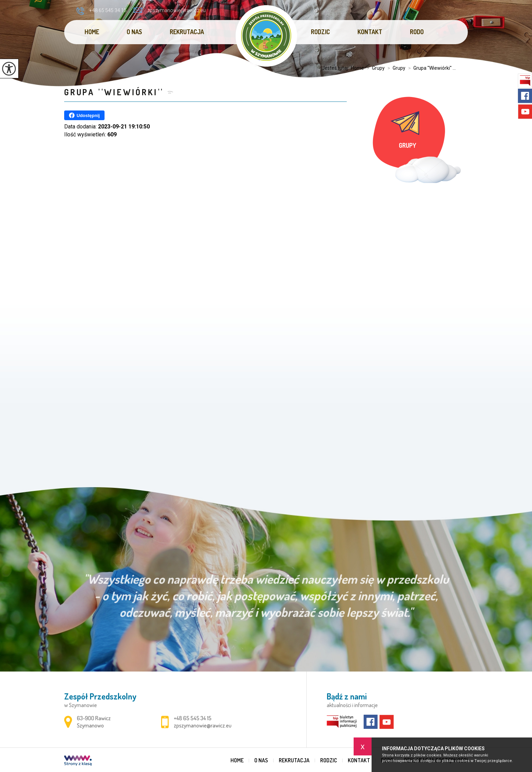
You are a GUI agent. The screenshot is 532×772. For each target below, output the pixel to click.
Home (92, 32)
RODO (417, 32)
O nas (134, 32)
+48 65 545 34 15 (101, 11)
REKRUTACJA (187, 32)
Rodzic (320, 32)
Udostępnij (84, 115)
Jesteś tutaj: (336, 68)
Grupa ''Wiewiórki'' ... (431, 68)
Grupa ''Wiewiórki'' (114, 92)
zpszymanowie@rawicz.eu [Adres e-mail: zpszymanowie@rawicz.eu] (203, 725)
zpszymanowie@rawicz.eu (170, 10)
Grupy (374, 68)
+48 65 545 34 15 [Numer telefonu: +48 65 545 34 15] (193, 718)
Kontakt (370, 32)
